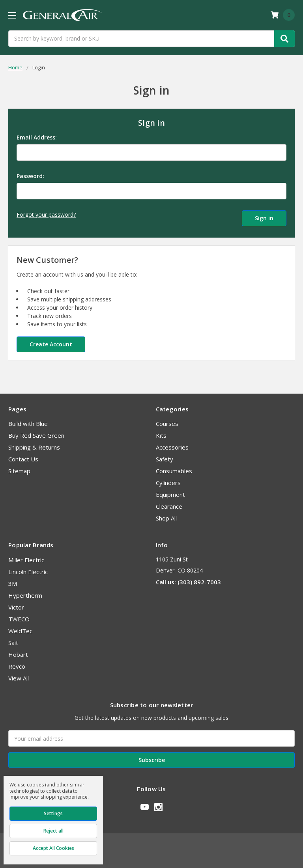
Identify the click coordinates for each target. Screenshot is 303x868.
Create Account (51, 341)
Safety (165, 456)
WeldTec (20, 628)
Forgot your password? (46, 215)
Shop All (166, 515)
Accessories (172, 444)
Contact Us (23, 456)
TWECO (19, 616)
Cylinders (168, 480)
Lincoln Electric (28, 569)
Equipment (170, 491)
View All (19, 675)
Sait (13, 639)
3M (13, 580)
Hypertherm (25, 592)
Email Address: (37, 137)
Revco (17, 663)
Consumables (174, 468)
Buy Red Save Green (36, 432)
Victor (16, 604)
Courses (167, 420)
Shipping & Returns (34, 444)
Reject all (53, 831)
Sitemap (19, 468)
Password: (30, 176)
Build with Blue (28, 420)
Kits (161, 432)
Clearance (169, 503)
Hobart (18, 651)
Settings (53, 813)
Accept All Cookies (53, 848)
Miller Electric (26, 557)
